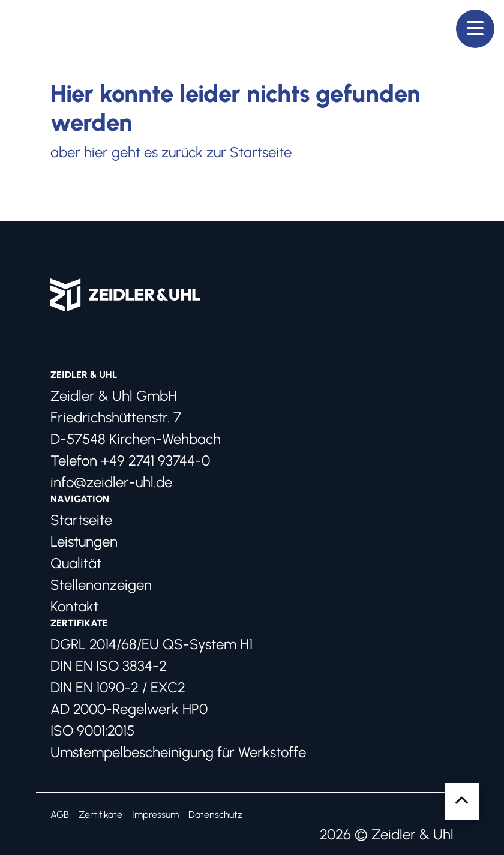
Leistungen (84, 541)
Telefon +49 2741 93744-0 (130, 460)
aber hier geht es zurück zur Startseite (171, 152)
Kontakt (74, 606)
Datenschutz (215, 814)
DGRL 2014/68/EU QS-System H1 (151, 644)
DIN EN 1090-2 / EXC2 (118, 687)
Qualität (76, 563)
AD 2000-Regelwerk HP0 (129, 709)
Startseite (81, 520)
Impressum (155, 814)
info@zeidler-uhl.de (111, 482)
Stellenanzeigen (101, 585)
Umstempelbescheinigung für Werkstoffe (178, 752)
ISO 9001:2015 (92, 730)
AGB (60, 814)
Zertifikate (100, 814)
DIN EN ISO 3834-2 (109, 666)
